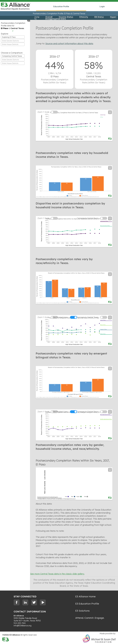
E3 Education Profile (87, 604)
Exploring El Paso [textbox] (9, 37)
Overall (49, 17)
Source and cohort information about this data (69, 44)
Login (102, 6)
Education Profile (61, 6)
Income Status (66, 17)
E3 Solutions (82, 611)
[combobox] (13, 37)
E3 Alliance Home (85, 596)
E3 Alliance (19, 616)
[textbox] (13, 41)
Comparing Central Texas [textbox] (12, 56)
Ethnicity (84, 17)
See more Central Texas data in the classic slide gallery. (57, 574)
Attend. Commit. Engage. (90, 618)
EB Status (99, 17)
